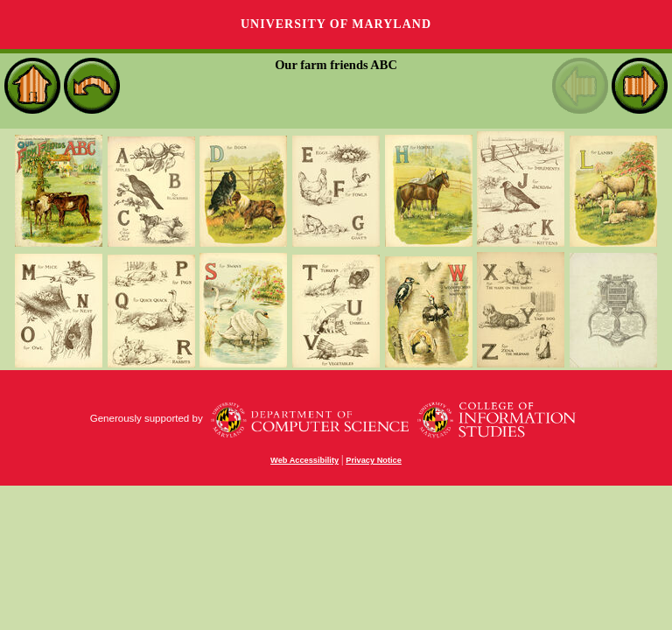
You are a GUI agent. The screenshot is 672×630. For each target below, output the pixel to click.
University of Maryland (336, 24)
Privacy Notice (374, 460)
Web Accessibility (304, 460)
